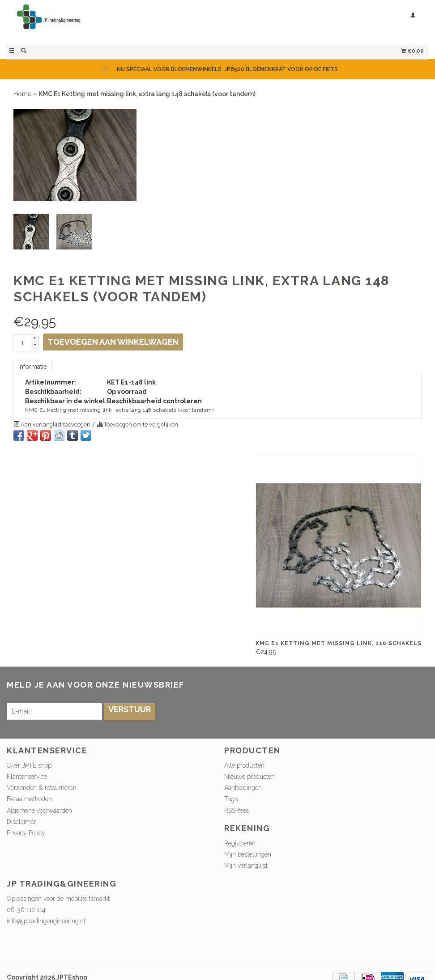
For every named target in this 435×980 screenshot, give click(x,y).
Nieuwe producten (249, 777)
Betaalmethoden (29, 799)
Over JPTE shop (29, 765)
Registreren (240, 843)
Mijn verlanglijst (246, 866)
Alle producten (244, 765)
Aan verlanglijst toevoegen (53, 425)
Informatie (33, 367)
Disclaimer (21, 822)
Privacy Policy (26, 833)
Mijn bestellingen (248, 854)
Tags (231, 799)
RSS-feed (237, 811)
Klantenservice (27, 777)
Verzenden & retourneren (42, 788)
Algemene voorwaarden (39, 811)
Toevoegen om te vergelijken (137, 425)
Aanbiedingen (243, 788)
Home (22, 94)
